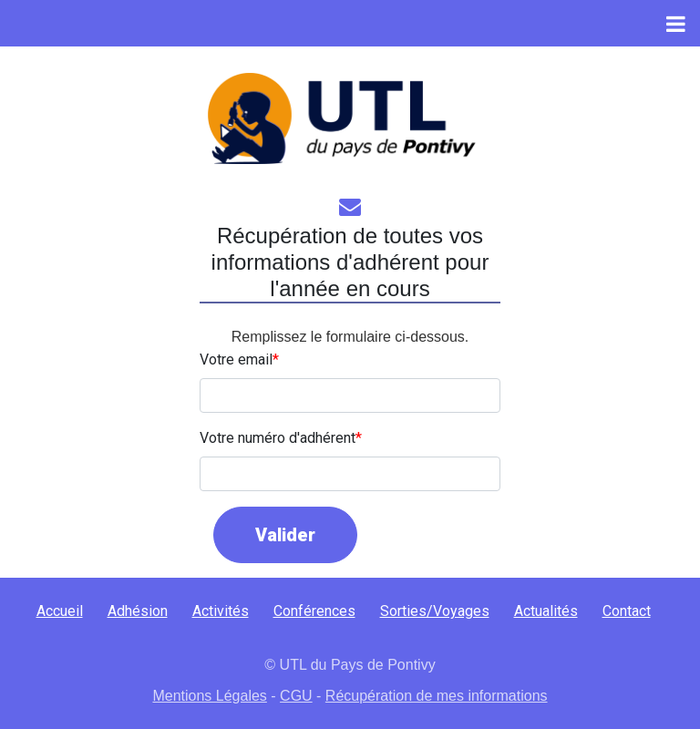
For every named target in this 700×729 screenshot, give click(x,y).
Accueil (60, 611)
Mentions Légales (209, 696)
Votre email (236, 359)
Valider (285, 535)
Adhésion (138, 611)
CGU (296, 696)
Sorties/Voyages (435, 611)
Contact (627, 611)
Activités (221, 611)
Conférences (314, 611)
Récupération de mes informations (437, 696)
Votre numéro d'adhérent (278, 438)
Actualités (546, 611)
